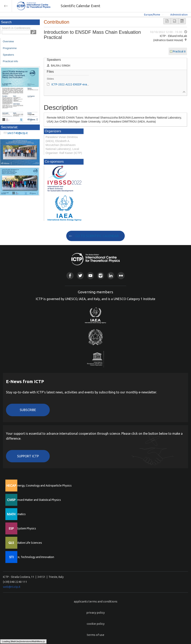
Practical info (10, 61)
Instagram (101, 276)
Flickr (121, 276)
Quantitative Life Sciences (26, 543)
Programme (10, 48)
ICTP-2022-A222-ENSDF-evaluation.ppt (76, 84)
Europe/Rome (152, 14)
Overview (8, 41)
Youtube (90, 276)
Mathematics (18, 514)
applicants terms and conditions (96, 601)
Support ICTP (28, 456)
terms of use (96, 635)
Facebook (70, 276)
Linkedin (111, 276)
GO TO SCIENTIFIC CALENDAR (97, 236)
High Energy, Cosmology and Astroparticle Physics (41, 486)
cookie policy (96, 624)
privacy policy (95, 613)
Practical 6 (179, 51)
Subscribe (28, 410)
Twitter (80, 276)
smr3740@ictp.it (18, 133)
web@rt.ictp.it (12, 587)
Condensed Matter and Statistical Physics (35, 500)
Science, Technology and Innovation (32, 557)
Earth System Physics (23, 528)
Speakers (8, 55)
